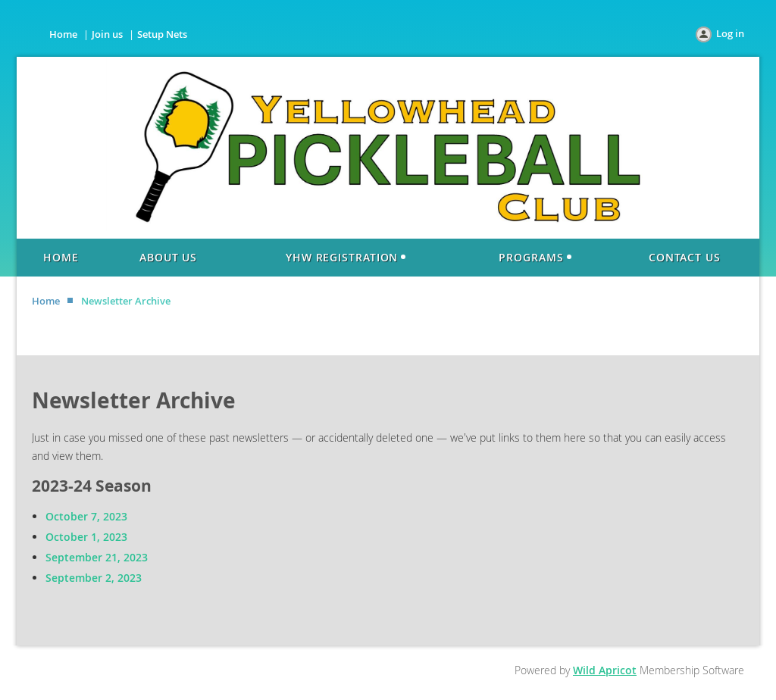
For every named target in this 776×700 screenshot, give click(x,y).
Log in (730, 33)
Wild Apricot (605, 670)
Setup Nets (162, 34)
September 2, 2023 (94, 578)
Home (63, 34)
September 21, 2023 (97, 557)
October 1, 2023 (86, 537)
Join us (107, 34)
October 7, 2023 (86, 516)
